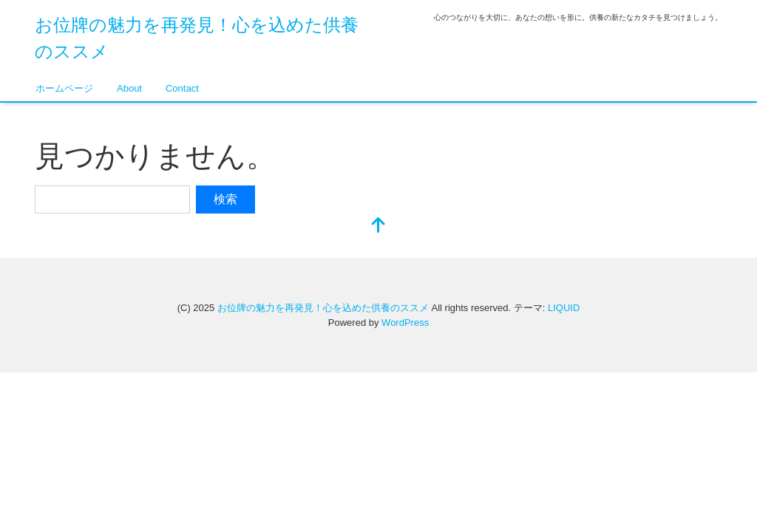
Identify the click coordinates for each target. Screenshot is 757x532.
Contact (182, 88)
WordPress (405, 323)
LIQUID (564, 308)
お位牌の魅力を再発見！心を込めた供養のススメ (323, 308)
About (129, 88)
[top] (378, 226)
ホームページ (64, 88)
